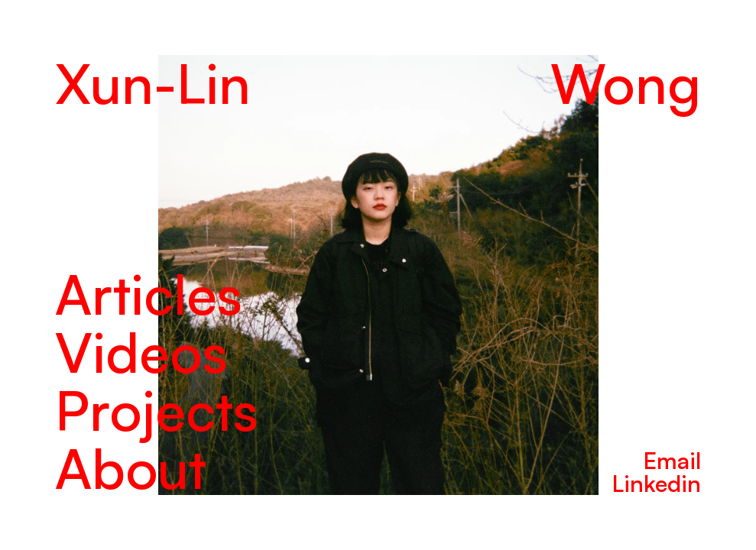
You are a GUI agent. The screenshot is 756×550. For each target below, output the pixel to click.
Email (672, 460)
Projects (157, 409)
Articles (149, 293)
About (131, 467)
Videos (141, 351)
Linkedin (657, 483)
